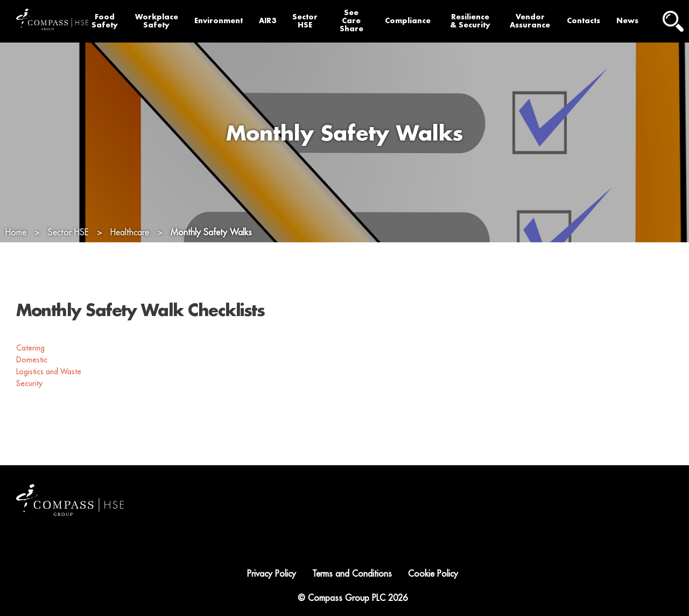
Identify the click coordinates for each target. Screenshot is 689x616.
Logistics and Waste (50, 372)
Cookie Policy (433, 574)
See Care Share (351, 21)
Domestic (33, 360)
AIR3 (268, 21)
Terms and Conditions (352, 574)
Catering (31, 348)
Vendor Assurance (530, 21)
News (627, 21)
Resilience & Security (470, 21)
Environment (219, 21)
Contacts (583, 21)
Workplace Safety (157, 21)
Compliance (408, 21)
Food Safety (105, 21)
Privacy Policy (272, 574)
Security (30, 383)
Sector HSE (305, 21)
